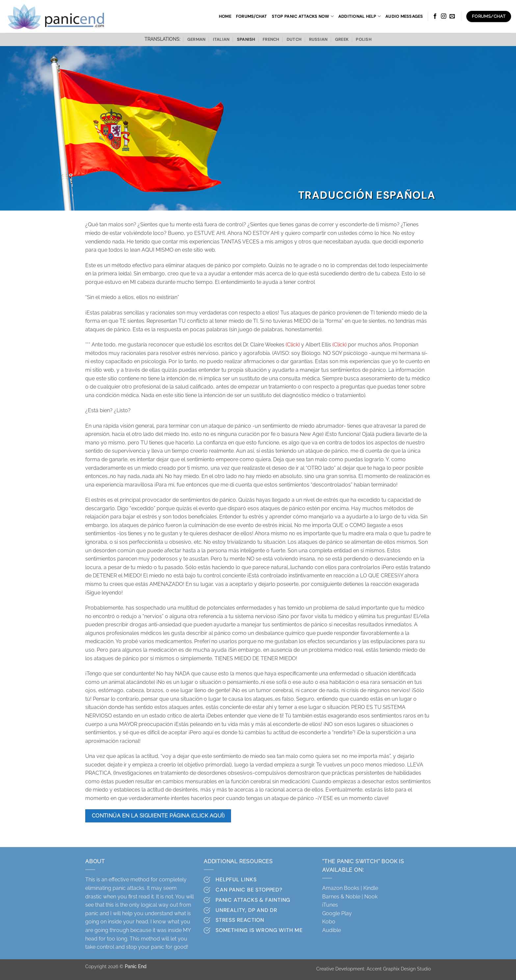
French (271, 39)
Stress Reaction (240, 920)
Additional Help (360, 16)
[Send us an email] (452, 16)
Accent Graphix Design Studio (399, 969)
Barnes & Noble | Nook (350, 897)
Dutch (294, 39)
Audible (332, 930)
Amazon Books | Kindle (350, 888)
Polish (364, 39)
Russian (318, 39)
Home (225, 16)
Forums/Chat (252, 16)
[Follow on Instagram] (444, 16)
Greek (342, 39)
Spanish (246, 39)
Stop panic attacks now (303, 16)
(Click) (293, 345)
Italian (221, 39)
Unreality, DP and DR (246, 910)
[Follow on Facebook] (435, 16)
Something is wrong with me (259, 930)
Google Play (337, 913)
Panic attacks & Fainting (253, 900)
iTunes (330, 905)
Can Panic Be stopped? (249, 890)
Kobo (329, 922)
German (196, 39)
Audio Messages (404, 16)
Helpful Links (236, 879)
